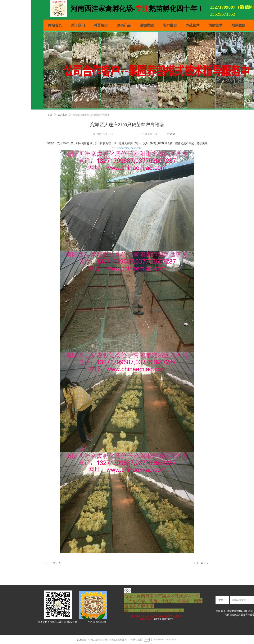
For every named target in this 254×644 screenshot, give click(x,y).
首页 (50, 115)
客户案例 (62, 115)
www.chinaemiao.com (129, 148)
